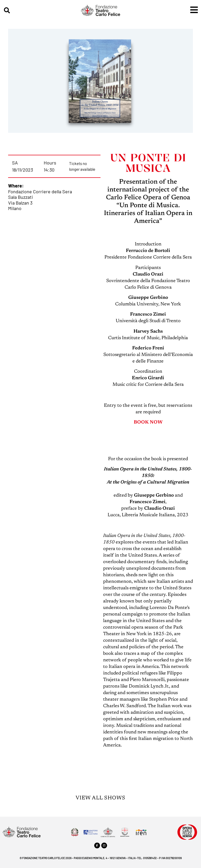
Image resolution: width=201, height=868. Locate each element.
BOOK (141, 422)
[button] (7, 11)
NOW (156, 422)
